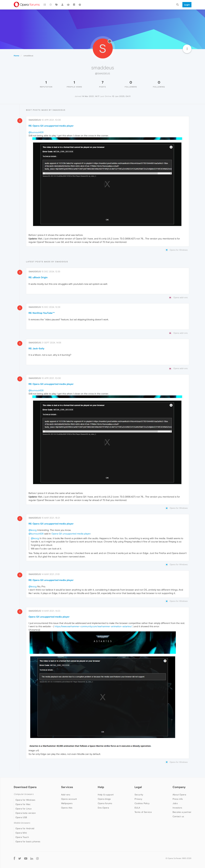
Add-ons (66, 795)
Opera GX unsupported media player (71, 534)
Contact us (178, 816)
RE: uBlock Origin (38, 277)
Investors (177, 808)
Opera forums (105, 803)
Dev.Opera (103, 808)
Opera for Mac (23, 804)
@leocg (33, 530)
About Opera (179, 795)
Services (67, 787)
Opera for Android (25, 828)
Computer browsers (24, 794)
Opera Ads (67, 808)
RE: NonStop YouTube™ (42, 313)
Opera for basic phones (28, 842)
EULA (137, 808)
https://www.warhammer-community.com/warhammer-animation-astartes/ (93, 626)
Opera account (69, 799)
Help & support (106, 795)
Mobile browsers (22, 823)
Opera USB (21, 817)
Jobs (175, 803)
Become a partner (182, 812)
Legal (138, 787)
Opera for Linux (24, 809)
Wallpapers (67, 803)
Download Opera (25, 787)
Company (179, 787)
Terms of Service (143, 812)
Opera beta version (26, 813)
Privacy (138, 799)
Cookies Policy (142, 803)
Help (101, 787)
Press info (178, 799)
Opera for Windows (25, 800)
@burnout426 (36, 132)
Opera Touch (22, 837)
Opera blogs (104, 799)
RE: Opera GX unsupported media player (51, 126)
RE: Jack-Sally (36, 348)
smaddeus (35, 120)
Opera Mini (21, 833)
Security (139, 795)
